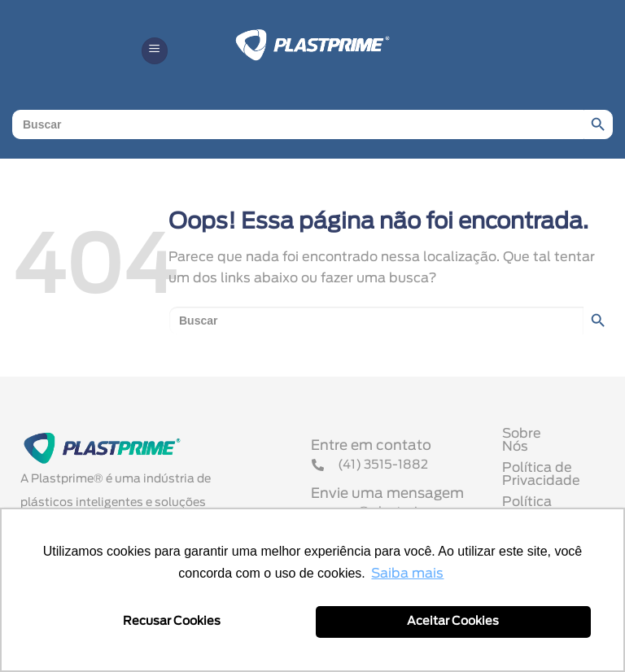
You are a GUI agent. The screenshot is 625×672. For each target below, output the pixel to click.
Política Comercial (562, 507)
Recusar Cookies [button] (172, 621)
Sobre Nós (536, 452)
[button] (155, 51)
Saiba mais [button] (407, 574)
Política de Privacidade (541, 479)
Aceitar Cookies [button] (453, 621)
